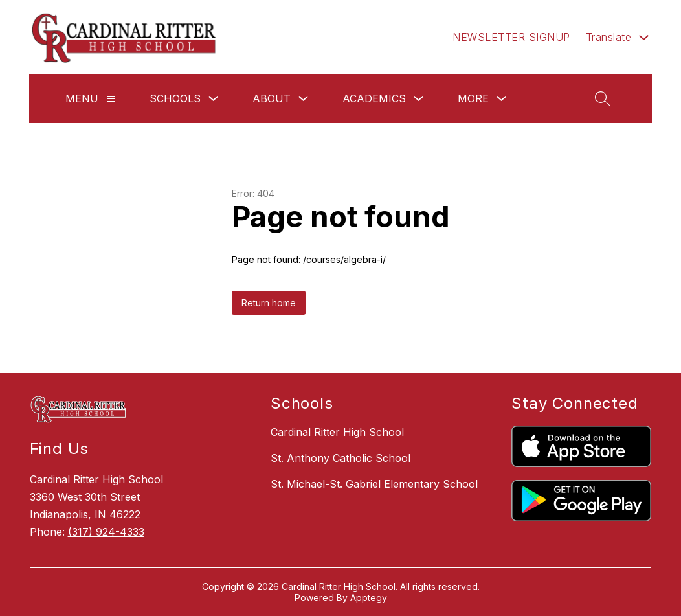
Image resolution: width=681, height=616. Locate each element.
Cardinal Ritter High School (337, 432)
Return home (269, 303)
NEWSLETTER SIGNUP (511, 37)
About (272, 98)
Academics (374, 98)
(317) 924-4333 (106, 532)
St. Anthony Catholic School (340, 458)
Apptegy (369, 598)
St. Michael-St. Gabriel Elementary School (374, 484)
